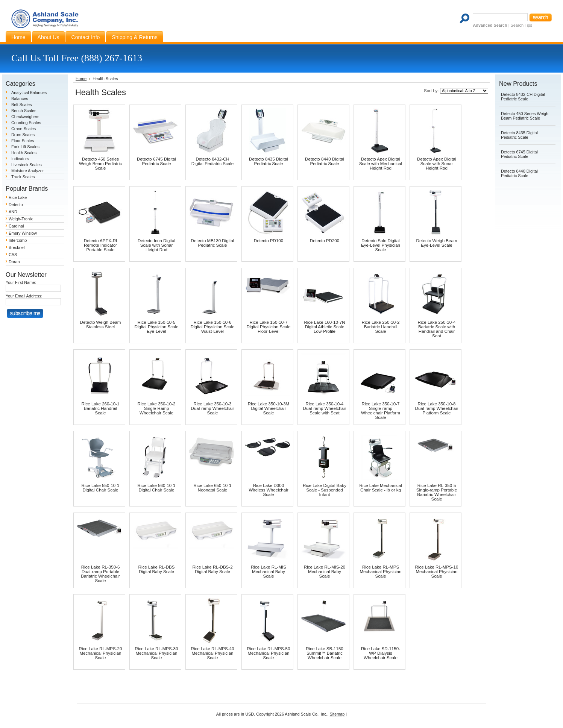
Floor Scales (23, 141)
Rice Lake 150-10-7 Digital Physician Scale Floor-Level (269, 327)
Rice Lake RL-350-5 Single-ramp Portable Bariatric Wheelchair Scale (437, 492)
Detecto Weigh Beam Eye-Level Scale (437, 243)
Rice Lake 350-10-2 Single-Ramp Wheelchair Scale (157, 408)
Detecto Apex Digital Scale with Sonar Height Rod (437, 164)
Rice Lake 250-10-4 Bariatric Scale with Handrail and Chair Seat (437, 329)
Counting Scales (26, 123)
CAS (13, 255)
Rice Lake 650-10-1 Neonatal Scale (213, 488)
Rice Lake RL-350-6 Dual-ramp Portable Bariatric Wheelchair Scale (100, 574)
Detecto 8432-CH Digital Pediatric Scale (212, 161)
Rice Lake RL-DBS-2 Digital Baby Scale (212, 569)
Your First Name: (21, 282)
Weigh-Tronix (21, 219)
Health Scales (24, 153)
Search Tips (521, 25)
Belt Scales (21, 105)
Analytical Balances (29, 93)
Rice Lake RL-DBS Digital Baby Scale (157, 569)
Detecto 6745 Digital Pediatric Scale (156, 161)
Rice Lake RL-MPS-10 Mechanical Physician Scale (437, 572)
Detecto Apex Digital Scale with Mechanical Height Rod (381, 164)
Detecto (16, 205)
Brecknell (17, 247)
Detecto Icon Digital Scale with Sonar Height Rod (156, 245)
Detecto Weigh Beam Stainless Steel (101, 325)
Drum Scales (23, 135)
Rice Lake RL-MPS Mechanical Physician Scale (380, 572)
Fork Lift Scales (25, 147)
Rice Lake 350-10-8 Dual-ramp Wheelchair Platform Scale (437, 408)
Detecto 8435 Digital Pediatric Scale (269, 161)
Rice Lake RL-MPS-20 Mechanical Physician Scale (101, 653)
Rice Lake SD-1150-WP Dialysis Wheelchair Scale (381, 653)
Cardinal (16, 226)
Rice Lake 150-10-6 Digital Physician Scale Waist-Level (213, 327)
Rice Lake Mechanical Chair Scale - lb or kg (381, 488)
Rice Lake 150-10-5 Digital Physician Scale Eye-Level (157, 327)
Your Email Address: (24, 296)
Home (81, 79)
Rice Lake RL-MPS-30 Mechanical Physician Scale (157, 653)
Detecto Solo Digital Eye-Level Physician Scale (381, 245)
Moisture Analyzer (27, 171)
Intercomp (18, 240)
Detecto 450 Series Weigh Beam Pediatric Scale (100, 164)
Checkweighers (25, 117)
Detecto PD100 (269, 241)
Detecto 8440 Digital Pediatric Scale (325, 161)
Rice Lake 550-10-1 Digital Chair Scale (101, 488)
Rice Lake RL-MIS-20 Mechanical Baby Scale (325, 572)
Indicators (20, 159)
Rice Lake (18, 197)
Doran (14, 262)
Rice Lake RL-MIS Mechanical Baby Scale (269, 572)
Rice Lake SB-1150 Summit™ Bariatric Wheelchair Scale (325, 653)
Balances (20, 99)
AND (13, 212)
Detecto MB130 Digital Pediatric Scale (213, 243)
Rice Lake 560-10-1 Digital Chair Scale (157, 488)
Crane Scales (24, 129)
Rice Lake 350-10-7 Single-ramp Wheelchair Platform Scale (381, 411)
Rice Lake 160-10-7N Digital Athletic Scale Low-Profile (324, 327)
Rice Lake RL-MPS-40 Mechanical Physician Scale (213, 653)
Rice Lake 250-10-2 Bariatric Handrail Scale (381, 327)
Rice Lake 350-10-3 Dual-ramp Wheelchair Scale (213, 408)
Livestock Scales (27, 165)
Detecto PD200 (325, 241)
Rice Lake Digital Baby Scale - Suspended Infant (325, 490)
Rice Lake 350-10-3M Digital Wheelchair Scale (269, 408)
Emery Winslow (23, 233)
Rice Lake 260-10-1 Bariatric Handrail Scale (101, 408)
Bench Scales (24, 111)
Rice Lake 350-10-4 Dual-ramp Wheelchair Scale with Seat (325, 408)
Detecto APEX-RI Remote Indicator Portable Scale (101, 245)
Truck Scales (23, 177)
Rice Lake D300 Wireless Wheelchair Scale (268, 490)
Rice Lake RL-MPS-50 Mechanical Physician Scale (269, 653)
